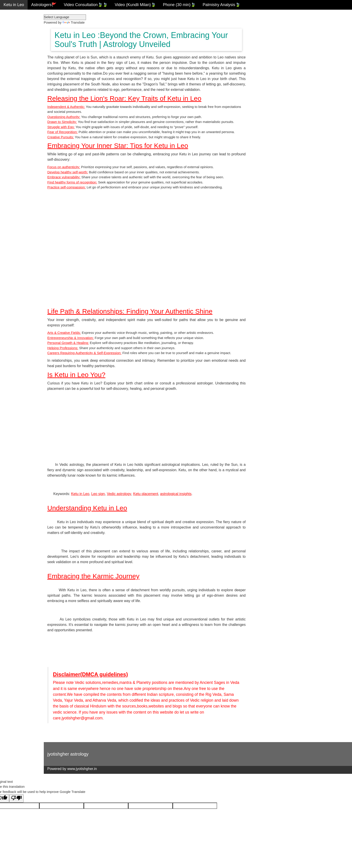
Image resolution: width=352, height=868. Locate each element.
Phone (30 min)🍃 (179, 5)
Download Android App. (25, 169)
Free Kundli (14, 140)
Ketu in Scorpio (17, 82)
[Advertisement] (155, 426)
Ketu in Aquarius (18, 111)
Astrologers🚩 (44, 5)
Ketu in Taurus (16, 24)
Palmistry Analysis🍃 (221, 5)
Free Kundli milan (19, 150)
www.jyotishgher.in (95, 769)
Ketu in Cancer (17, 43)
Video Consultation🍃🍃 (86, 5)
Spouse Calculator (20, 159)
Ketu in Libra (15, 72)
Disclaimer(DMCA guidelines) (103, 675)
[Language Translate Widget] (77, 17)
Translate (86, 22)
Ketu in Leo (14, 5)
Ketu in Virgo (15, 63)
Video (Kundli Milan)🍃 (135, 5)
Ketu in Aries (15, 14)
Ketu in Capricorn (19, 101)
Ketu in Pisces (16, 121)
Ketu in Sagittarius (20, 92)
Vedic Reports (16, 130)
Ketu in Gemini (17, 34)
